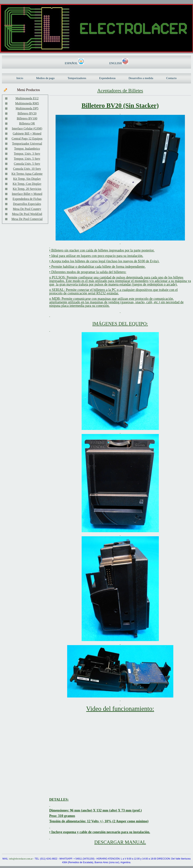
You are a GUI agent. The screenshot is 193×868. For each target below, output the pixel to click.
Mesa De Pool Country (27, 209)
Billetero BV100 (27, 118)
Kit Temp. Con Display (27, 184)
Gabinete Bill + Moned (27, 133)
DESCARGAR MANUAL (120, 842)
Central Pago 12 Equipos (27, 139)
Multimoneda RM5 (27, 103)
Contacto (171, 78)
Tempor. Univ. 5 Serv (27, 159)
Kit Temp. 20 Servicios (27, 189)
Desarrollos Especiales (27, 204)
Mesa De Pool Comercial (27, 219)
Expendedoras (107, 78)
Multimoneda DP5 (27, 108)
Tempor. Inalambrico (27, 149)
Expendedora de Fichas (27, 199)
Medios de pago (45, 78)
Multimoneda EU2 (27, 98)
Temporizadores (77, 78)
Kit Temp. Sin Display (27, 179)
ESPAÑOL (72, 63)
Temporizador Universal (27, 144)
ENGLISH (116, 63)
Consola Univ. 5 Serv (27, 164)
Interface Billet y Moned (27, 194)
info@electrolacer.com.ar (21, 859)
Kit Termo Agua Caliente (27, 174)
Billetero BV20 (27, 113)
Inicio (20, 78)
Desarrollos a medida (141, 78)
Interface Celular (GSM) (27, 128)
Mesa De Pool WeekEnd (27, 214)
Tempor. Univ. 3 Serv (27, 154)
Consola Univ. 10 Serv (27, 169)
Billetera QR (27, 123)
